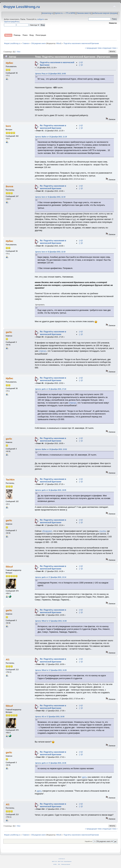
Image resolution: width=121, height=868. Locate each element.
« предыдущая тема (93, 48)
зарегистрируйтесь (12, 22)
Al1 (8, 659)
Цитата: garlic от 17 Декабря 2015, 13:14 (51, 577)
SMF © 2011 (61, 861)
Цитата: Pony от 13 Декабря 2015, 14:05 (51, 74)
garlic (9, 332)
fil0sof (59, 43)
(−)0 (81, 65)
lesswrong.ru (48, 13)
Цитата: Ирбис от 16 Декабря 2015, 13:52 (51, 449)
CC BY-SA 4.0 (62, 859)
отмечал (43, 351)
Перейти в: (89, 841)
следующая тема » (110, 48)
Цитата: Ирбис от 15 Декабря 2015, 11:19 (51, 137)
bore (8, 126)
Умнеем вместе (84, 13)
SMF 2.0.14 (54, 861)
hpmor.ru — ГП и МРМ (65, 13)
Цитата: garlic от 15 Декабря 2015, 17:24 (51, 389)
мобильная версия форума (105, 13)
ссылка (102, 531)
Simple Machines (68, 861)
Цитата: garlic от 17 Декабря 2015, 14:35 (51, 763)
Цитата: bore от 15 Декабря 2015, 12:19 (50, 197)
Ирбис (9, 63)
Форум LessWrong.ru (22, 7)
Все (19, 52)
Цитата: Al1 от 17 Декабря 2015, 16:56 (50, 717)
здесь (84, 777)
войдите (41, 19)
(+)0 (81, 62)
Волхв (9, 186)
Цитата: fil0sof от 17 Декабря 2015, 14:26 (51, 621)
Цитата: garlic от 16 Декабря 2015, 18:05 (51, 490)
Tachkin (10, 480)
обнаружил (47, 531)
